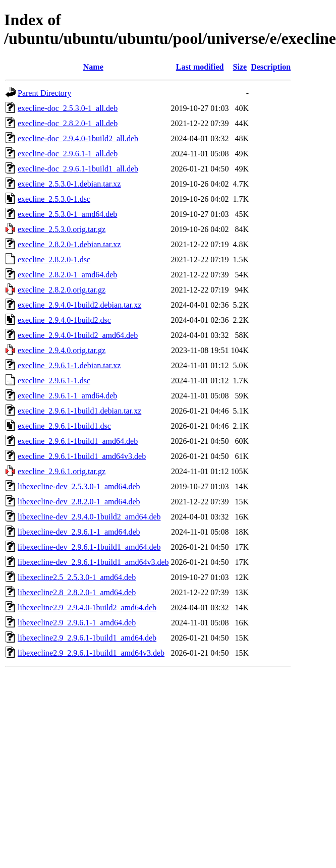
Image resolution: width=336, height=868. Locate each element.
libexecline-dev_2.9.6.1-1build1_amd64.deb (89, 547)
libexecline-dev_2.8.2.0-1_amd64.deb (79, 502)
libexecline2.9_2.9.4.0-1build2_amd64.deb (87, 607)
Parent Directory (44, 93)
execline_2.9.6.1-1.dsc (54, 381)
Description (271, 67)
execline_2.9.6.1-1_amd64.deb (67, 396)
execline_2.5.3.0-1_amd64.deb (67, 214)
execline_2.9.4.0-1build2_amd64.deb (78, 335)
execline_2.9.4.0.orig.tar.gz (62, 350)
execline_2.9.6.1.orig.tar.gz (62, 471)
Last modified (200, 67)
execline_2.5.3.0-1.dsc (54, 199)
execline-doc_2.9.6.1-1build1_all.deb (78, 169)
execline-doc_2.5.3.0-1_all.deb (68, 108)
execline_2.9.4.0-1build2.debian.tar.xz (79, 305)
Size (240, 67)
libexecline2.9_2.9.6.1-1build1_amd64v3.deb (91, 653)
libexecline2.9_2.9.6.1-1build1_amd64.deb (87, 638)
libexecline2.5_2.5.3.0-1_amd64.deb (77, 577)
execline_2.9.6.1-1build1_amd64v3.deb (82, 456)
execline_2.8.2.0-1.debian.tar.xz (69, 244)
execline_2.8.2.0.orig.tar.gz (62, 290)
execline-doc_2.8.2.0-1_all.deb (68, 123)
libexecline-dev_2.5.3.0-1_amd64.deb (79, 486)
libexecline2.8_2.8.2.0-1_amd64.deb (77, 592)
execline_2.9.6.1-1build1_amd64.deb (78, 441)
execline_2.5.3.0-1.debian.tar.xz (69, 184)
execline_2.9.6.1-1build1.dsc (64, 426)
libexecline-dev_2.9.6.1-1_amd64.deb (79, 532)
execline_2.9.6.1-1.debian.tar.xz (69, 365)
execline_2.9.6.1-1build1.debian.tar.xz (79, 411)
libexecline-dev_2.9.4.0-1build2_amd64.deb (89, 517)
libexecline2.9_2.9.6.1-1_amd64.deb (77, 623)
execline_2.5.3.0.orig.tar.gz (62, 229)
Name (93, 67)
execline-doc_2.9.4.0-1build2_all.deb (78, 138)
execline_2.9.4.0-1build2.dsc (64, 320)
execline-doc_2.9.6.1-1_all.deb (68, 154)
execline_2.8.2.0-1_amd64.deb (67, 275)
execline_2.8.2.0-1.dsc (54, 259)
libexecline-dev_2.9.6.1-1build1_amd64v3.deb (93, 562)
